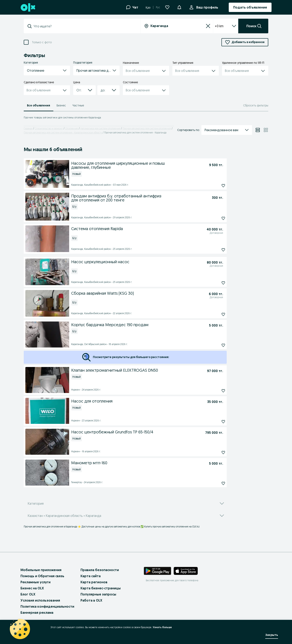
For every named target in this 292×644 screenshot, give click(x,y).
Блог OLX (28, 594)
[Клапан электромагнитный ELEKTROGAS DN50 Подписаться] (214, 391)
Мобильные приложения (41, 570)
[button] (179, 7)
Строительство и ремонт (49, 128)
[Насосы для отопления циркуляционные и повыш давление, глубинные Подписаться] (214, 186)
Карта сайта (91, 576)
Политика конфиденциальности (47, 606)
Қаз (148, 8)
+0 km (226, 26)
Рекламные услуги (35, 582)
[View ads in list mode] (258, 130)
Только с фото (42, 42)
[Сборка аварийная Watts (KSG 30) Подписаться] (214, 314)
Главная (28, 128)
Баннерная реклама (37, 613)
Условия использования (40, 600)
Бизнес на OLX (32, 588)
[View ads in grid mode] (266, 130)
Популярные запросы (98, 594)
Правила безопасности (100, 570)
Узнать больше (162, 627)
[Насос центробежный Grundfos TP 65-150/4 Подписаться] (214, 452)
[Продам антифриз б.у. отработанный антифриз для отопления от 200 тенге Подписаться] (214, 218)
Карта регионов (94, 582)
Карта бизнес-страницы (101, 588)
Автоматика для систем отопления (100, 128)
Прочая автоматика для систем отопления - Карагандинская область (63, 133)
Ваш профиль (206, 7)
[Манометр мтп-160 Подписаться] (214, 483)
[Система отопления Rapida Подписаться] (214, 250)
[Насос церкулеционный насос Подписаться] (214, 283)
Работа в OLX (91, 600)
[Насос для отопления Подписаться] (214, 422)
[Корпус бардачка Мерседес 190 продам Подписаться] (214, 345)
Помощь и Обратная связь (42, 576)
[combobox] (85, 26)
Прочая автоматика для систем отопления (147, 128)
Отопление (72, 128)
